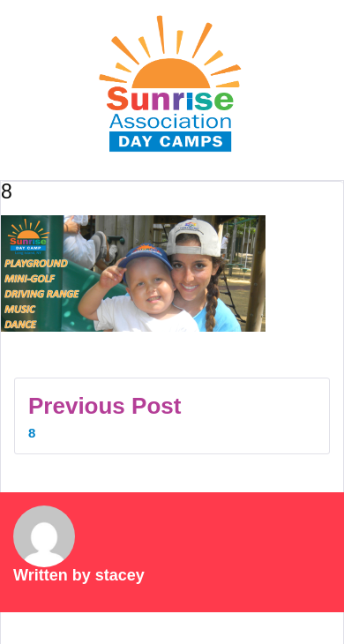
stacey (120, 575)
